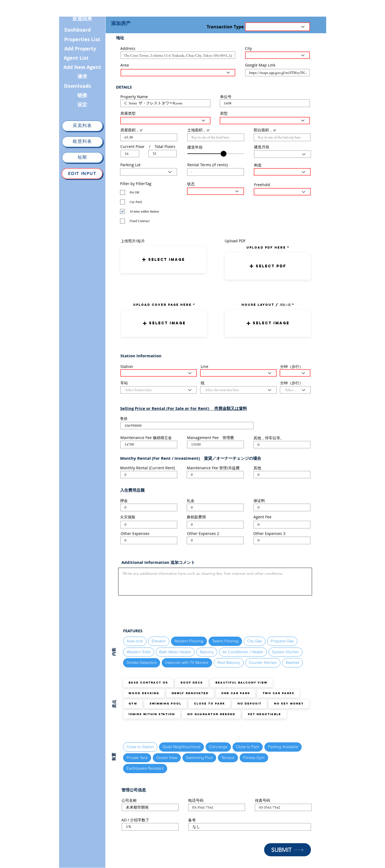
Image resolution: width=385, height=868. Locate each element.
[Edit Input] (82, 174)
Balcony (207, 652)
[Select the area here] (178, 73)
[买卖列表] (82, 126)
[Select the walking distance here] (295, 373)
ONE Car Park (235, 693)
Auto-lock (135, 641)
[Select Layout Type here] (265, 121)
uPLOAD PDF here (267, 247)
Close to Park (209, 704)
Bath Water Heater (175, 652)
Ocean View (167, 757)
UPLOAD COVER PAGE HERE (162, 305)
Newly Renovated (190, 693)
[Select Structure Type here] (282, 172)
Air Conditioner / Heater (243, 652)
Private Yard (137, 757)
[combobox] (178, 55)
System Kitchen (285, 652)
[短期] (82, 158)
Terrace (228, 757)
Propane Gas (282, 641)
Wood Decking (144, 693)
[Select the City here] (277, 55)
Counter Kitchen (263, 662)
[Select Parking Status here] (149, 172)
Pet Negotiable (264, 714)
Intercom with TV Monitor (187, 662)
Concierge (218, 747)
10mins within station (152, 714)
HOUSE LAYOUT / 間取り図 (266, 305)
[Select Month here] (282, 154)
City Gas (254, 641)
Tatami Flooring (225, 641)
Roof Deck (192, 683)
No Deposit (249, 704)
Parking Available (283, 747)
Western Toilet (138, 652)
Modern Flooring (189, 641)
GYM (133, 704)
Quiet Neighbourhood (181, 747)
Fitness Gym (254, 757)
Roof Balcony (229, 662)
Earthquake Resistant (145, 768)
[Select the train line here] (238, 373)
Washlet (292, 662)
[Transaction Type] (277, 27)
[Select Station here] (159, 373)
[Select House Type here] (165, 121)
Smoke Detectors (141, 662)
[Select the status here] (216, 191)
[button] (163, 260)
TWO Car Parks (278, 693)
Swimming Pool (165, 704)
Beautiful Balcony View (241, 683)
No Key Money (289, 704)
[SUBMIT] (288, 850)
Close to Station (140, 747)
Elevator (159, 641)
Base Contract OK (148, 683)
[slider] (224, 154)
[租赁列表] (82, 142)
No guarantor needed (211, 714)
